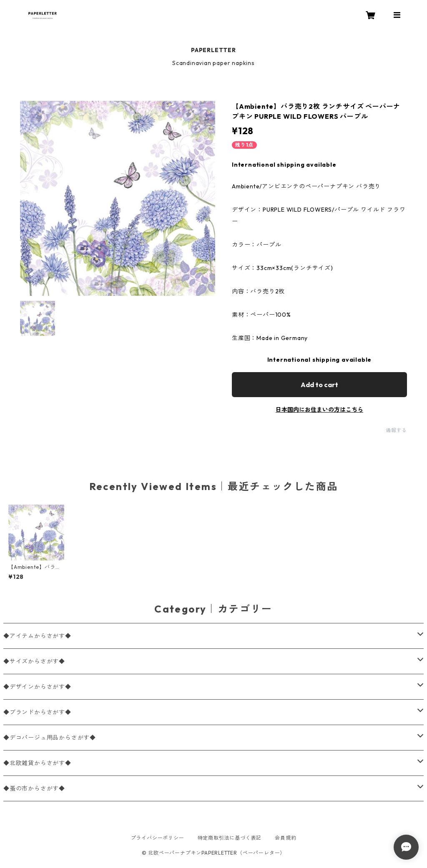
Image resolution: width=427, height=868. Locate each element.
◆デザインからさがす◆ (37, 687)
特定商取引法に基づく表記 (230, 838)
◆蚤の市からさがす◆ (34, 788)
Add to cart (319, 385)
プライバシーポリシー (158, 838)
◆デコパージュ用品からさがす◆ (50, 738)
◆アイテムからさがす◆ (37, 636)
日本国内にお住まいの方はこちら (319, 410)
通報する (396, 430)
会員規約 (285, 838)
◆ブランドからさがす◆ (37, 712)
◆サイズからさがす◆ (34, 661)
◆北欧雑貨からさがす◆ (37, 763)
